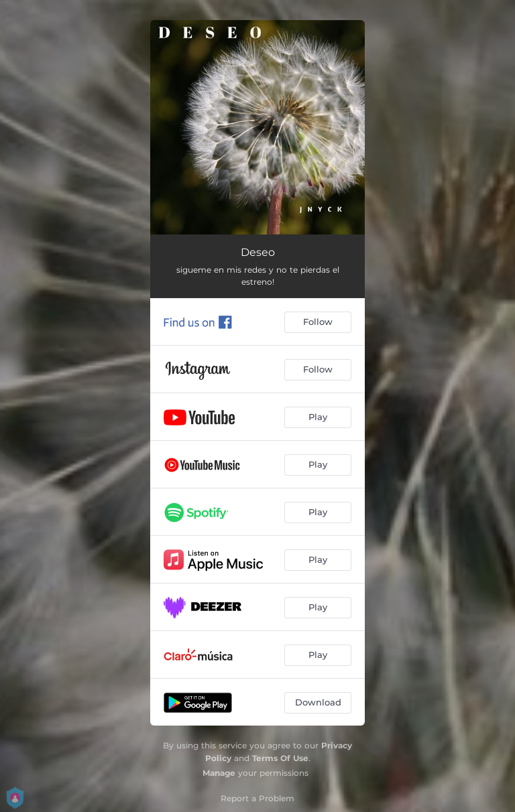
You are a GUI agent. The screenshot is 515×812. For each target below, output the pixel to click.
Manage (219, 773)
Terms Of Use (280, 758)
